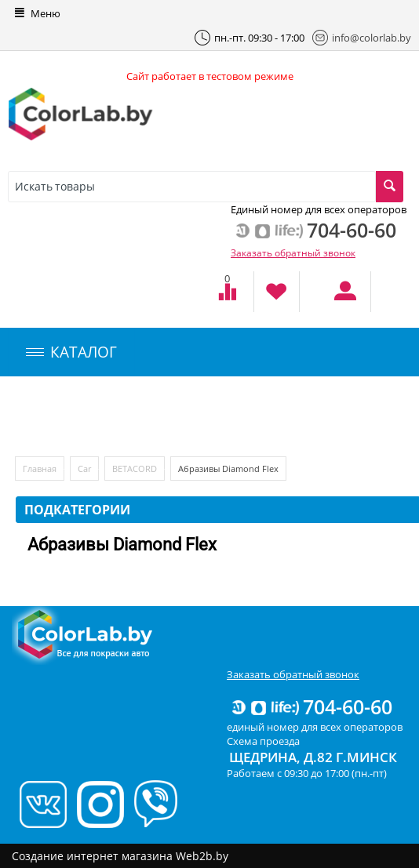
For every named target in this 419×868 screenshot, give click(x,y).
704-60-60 (311, 706)
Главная (40, 469)
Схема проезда (263, 741)
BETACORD (135, 469)
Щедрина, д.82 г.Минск (313, 757)
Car (84, 469)
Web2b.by (202, 856)
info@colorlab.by (362, 38)
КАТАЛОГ (71, 352)
